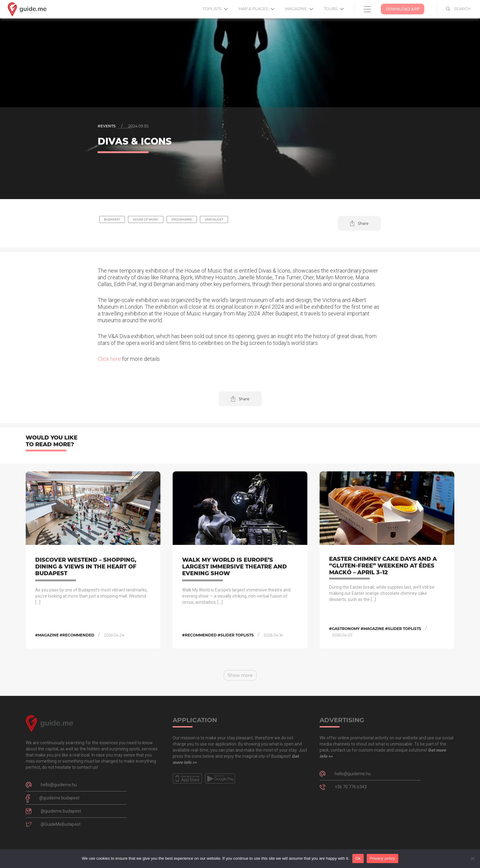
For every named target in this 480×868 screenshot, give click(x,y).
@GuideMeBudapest (61, 824)
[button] (359, 223)
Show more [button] (240, 675)
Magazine (299, 9)
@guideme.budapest (59, 798)
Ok (358, 858)
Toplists (215, 9)
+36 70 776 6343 (351, 787)
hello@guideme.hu (59, 785)
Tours (334, 9)
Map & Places (256, 9)
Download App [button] (403, 9)
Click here (109, 359)
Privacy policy (382, 858)
